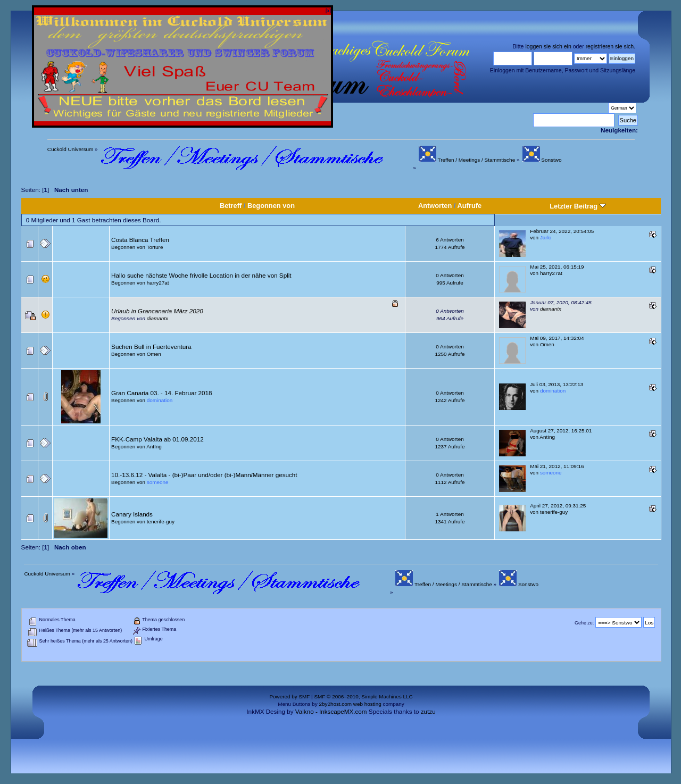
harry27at (158, 283)
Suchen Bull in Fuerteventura (151, 347)
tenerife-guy (161, 522)
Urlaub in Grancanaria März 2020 (157, 311)
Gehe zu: (584, 623)
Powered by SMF (289, 697)
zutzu (428, 711)
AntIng (154, 447)
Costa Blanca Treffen (140, 240)
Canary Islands (132, 514)
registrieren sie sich (610, 46)
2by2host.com (335, 704)
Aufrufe (470, 206)
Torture (155, 247)
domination (160, 400)
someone (158, 482)
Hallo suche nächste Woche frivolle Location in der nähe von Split (201, 275)
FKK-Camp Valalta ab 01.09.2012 (157, 439)
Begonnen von (271, 206)
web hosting (367, 704)
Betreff (231, 206)
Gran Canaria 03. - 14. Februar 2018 (161, 393)
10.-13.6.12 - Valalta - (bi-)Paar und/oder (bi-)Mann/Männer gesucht (204, 475)
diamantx (157, 318)
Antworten (435, 206)
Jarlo (546, 237)
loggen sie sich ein (548, 46)
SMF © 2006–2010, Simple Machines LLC (363, 697)
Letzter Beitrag (578, 206)
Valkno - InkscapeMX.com (331, 711)
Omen (154, 354)
